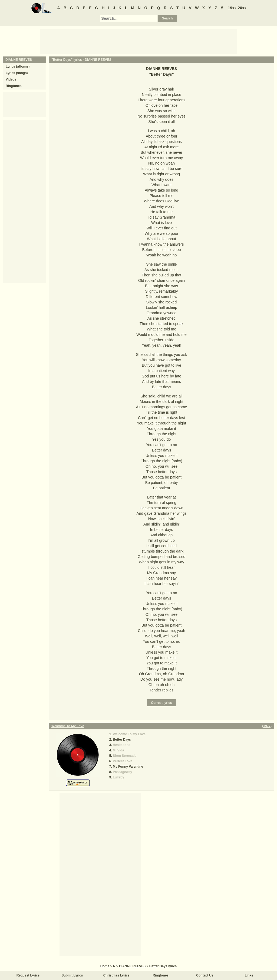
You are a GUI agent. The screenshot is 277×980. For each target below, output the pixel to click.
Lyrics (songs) (17, 73)
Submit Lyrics (72, 975)
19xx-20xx (237, 8)
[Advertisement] (138, 41)
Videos (11, 79)
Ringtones (14, 86)
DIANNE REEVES (98, 60)
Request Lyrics (28, 975)
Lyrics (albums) (18, 66)
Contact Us (205, 975)
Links (249, 975)
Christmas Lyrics (116, 975)
